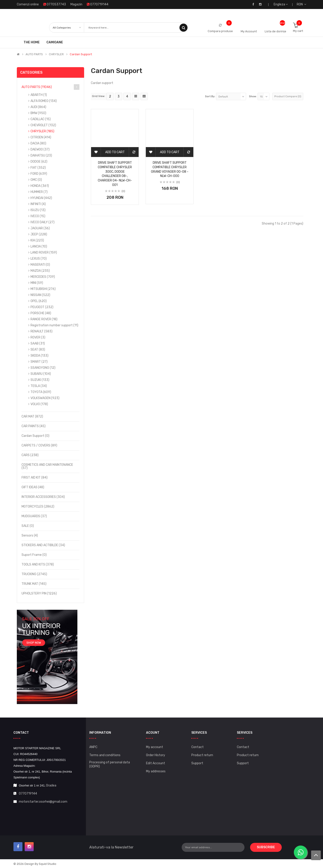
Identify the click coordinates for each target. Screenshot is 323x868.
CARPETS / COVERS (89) (39, 445)
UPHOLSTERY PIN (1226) (39, 593)
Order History (156, 755)
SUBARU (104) (41, 374)
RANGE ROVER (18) (44, 319)
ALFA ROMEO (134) (44, 101)
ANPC (93, 747)
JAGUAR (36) (40, 228)
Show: (253, 96)
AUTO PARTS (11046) (37, 87)
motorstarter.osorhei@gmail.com (43, 802)
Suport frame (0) (34, 555)
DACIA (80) (38, 143)
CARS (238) (30, 455)
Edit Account (156, 763)
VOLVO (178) (39, 404)
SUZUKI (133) (40, 380)
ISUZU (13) (38, 210)
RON (301, 4)
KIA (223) (37, 240)
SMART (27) (39, 362)
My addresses (156, 771)
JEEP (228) (39, 234)
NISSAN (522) (40, 295)
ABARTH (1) (39, 95)
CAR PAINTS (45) (34, 426)
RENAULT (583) (41, 331)
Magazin (76, 4)
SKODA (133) (39, 356)
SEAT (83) (38, 350)
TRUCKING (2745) (34, 574)
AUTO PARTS (34, 54)
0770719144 (28, 794)
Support (197, 763)
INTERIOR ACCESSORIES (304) (43, 497)
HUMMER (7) (39, 192)
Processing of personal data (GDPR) (110, 764)
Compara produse (220, 31)
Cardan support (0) (35, 436)
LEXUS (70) (39, 259)
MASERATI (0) (40, 265)
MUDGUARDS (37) (34, 516)
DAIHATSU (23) (41, 156)
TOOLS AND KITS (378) (38, 564)
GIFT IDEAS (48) (33, 487)
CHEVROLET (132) (43, 125)
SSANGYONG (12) (43, 368)
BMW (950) (38, 113)
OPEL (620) (39, 301)
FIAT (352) (38, 168)
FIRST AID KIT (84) (35, 478)
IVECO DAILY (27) (43, 222)
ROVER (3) (38, 337)
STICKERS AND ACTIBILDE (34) (43, 545)
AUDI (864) (38, 107)
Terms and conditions (105, 755)
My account (155, 747)
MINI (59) (37, 283)
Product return (202, 755)
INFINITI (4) (38, 204)
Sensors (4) (30, 536)
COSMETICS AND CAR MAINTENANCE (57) (47, 466)
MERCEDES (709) (43, 277)
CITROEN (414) (41, 137)
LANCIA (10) (39, 246)
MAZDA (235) (40, 271)
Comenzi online (28, 4)
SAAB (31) (38, 343)
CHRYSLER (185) (42, 131)
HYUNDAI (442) (41, 198)
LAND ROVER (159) (44, 253)
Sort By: (210, 96)
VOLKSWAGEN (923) (45, 398)
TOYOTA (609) (41, 392)
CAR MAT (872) (32, 416)
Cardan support (81, 54)
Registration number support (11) (54, 325)
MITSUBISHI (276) (43, 289)
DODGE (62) (39, 162)
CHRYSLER (56, 54)
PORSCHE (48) (41, 313)
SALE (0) (28, 526)
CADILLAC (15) (41, 119)
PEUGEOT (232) (42, 307)
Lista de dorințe (275, 31)
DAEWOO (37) (40, 149)
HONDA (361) (40, 186)
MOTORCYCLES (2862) (38, 507)
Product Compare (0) (288, 96)
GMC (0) (36, 180)
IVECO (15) (38, 216)
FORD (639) (39, 174)
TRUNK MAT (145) (34, 584)
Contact (198, 747)
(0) (123, 191)
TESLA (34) (39, 386)
